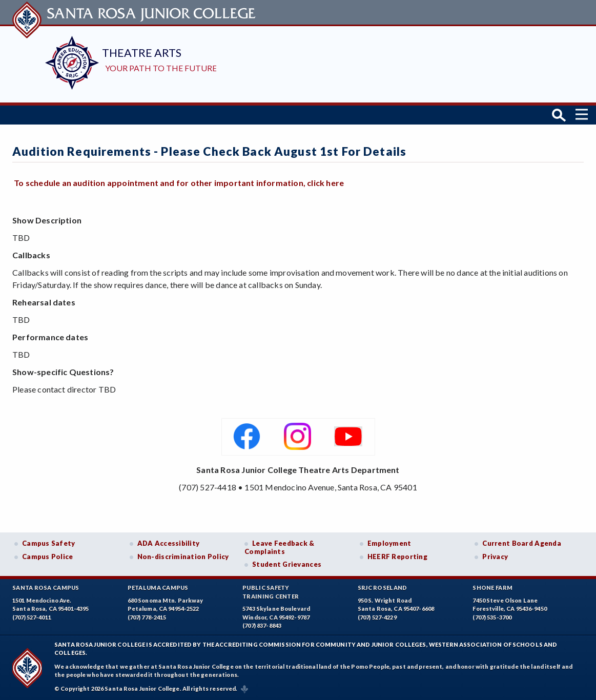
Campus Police (48, 557)
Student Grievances (287, 564)
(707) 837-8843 (262, 625)
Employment (389, 543)
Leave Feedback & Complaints (279, 547)
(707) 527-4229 (377, 617)
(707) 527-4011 (32, 617)
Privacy (495, 557)
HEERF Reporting (397, 557)
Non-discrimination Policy (183, 557)
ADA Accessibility (169, 543)
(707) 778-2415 (147, 617)
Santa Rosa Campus (46, 588)
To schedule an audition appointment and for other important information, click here (179, 183)
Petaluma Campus (158, 588)
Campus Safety (49, 543)
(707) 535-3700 (492, 617)
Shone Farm (492, 588)
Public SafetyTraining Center (271, 592)
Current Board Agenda (522, 543)
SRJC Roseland (383, 588)
